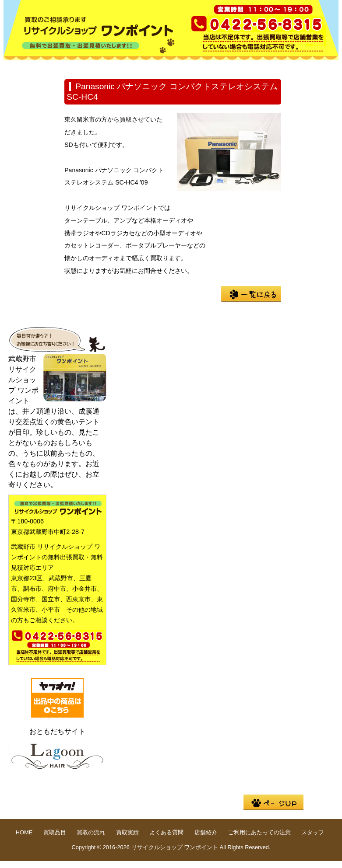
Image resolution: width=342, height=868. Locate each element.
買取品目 (88, 67)
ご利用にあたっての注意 (259, 832)
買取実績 (200, 67)
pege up (273, 802)
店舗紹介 (32, 81)
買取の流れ (144, 67)
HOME (32, 67)
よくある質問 (256, 67)
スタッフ (313, 832)
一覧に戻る (251, 294)
